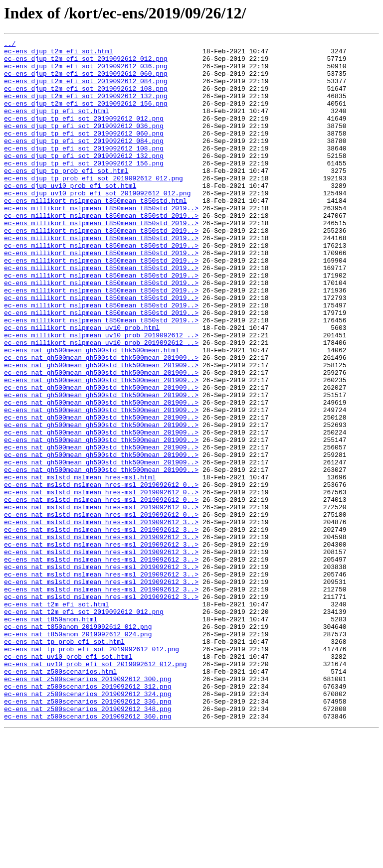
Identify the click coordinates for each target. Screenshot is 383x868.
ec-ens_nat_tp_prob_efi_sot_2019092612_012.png (92, 771)
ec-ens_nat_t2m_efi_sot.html (57, 718)
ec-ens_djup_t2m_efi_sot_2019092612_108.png (86, 99)
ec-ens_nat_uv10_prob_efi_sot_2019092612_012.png (96, 789)
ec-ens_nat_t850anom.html (51, 735)
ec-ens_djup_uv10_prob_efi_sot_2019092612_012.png (97, 224)
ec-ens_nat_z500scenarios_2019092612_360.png (88, 852)
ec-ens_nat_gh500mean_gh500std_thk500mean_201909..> (101, 422)
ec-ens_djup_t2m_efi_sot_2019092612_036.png (86, 72)
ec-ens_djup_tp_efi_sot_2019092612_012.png (84, 135)
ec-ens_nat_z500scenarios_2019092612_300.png (88, 807)
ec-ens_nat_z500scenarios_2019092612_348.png (88, 843)
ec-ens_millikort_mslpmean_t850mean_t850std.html (96, 233)
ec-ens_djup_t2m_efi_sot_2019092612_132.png (86, 108)
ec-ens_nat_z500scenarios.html (60, 798)
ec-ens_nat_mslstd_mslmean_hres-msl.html (80, 565)
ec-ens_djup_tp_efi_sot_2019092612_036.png (84, 144)
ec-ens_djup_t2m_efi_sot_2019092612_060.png (86, 81)
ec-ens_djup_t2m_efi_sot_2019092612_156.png (86, 117)
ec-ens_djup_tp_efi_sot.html (57, 126)
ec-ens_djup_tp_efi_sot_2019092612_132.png (84, 179)
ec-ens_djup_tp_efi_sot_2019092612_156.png (84, 188)
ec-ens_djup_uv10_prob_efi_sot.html (70, 215)
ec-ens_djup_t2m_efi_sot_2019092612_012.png (86, 63)
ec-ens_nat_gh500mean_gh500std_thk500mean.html (92, 413)
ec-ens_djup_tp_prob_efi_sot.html (66, 197)
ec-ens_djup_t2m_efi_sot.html (58, 54)
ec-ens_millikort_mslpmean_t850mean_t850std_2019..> (101, 242)
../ (10, 45)
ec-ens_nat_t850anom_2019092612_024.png (78, 753)
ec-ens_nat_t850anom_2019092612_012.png (78, 744)
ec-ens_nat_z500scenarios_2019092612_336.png (88, 834)
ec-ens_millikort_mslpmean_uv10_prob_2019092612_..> (101, 395)
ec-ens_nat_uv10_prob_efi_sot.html (68, 780)
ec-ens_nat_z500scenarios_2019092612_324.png (88, 825)
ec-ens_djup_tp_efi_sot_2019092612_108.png (84, 170)
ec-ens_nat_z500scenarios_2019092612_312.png (88, 816)
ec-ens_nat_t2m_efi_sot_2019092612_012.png (84, 726)
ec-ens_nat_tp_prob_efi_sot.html (64, 762)
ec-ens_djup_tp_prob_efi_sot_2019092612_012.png (94, 206)
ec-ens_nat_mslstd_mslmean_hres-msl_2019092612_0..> (101, 574)
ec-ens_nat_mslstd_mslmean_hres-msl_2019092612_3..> (101, 619)
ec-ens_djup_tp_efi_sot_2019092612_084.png (84, 161)
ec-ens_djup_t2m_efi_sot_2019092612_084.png (86, 90)
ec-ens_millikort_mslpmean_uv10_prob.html (82, 386)
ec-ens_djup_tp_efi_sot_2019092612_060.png (84, 152)
